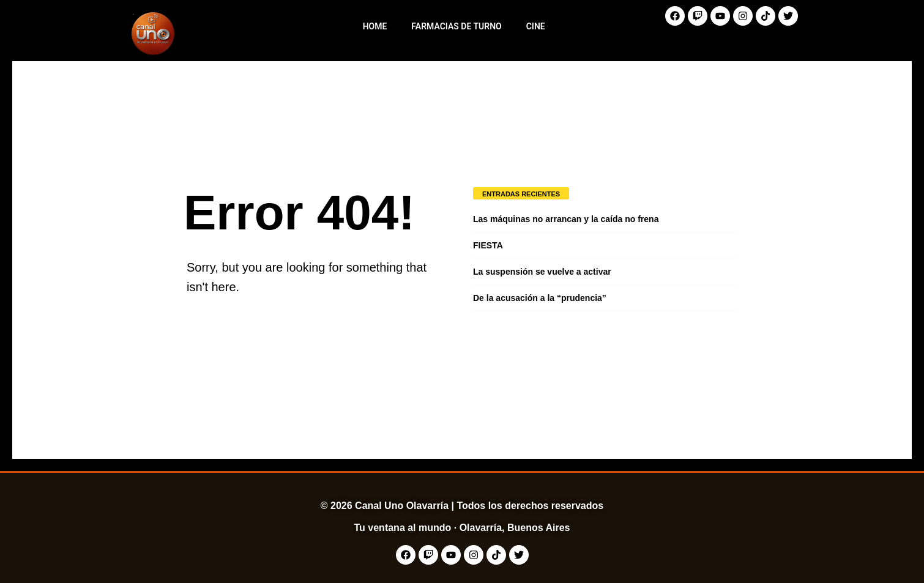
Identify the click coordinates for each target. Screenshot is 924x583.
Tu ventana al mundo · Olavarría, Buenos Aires (462, 528)
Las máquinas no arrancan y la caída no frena (566, 219)
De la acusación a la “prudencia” (540, 298)
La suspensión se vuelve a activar (542, 272)
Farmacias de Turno (456, 26)
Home (375, 26)
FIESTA (488, 245)
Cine (536, 26)
